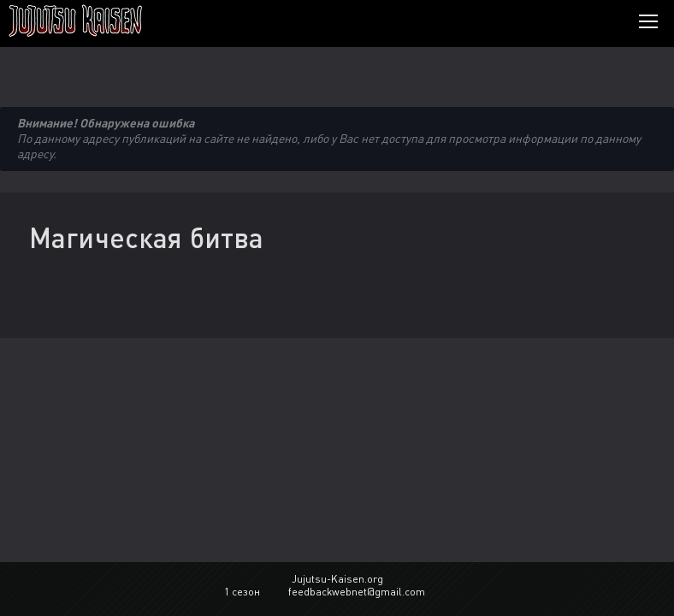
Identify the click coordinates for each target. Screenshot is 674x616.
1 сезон (242, 592)
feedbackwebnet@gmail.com (357, 592)
